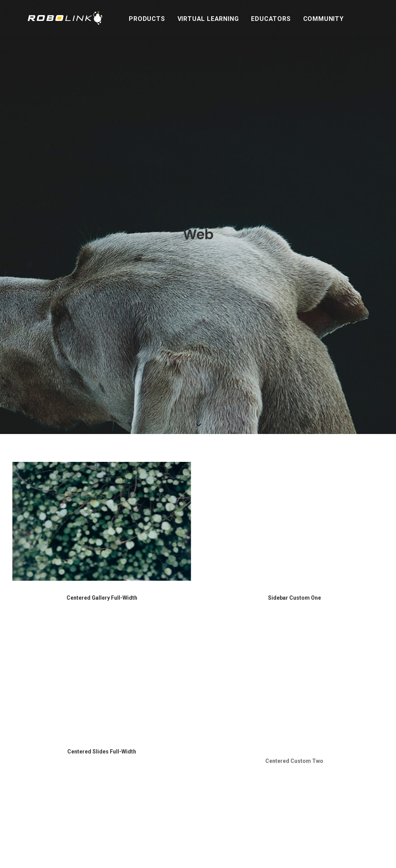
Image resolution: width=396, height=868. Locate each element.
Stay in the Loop (297, 673)
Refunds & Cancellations (174, 733)
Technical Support (166, 714)
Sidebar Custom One (294, 303)
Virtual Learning (195, 19)
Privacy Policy (161, 781)
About (150, 673)
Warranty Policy (163, 752)
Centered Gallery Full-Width (102, 303)
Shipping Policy (163, 762)
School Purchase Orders (174, 724)
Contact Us (158, 705)
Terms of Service (165, 771)
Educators (258, 19)
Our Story (156, 684)
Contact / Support (169, 694)
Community (310, 19)
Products (134, 19)
